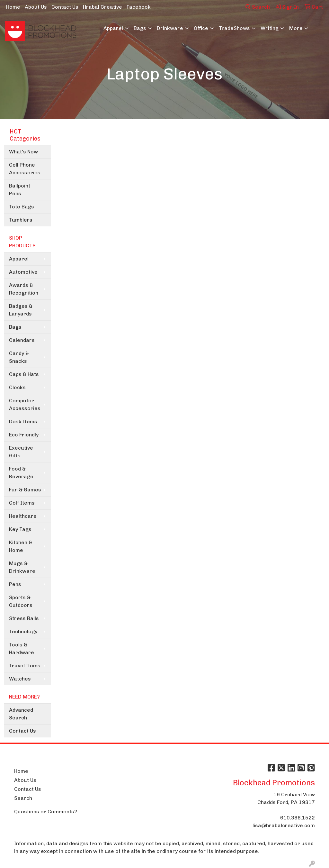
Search (258, 7)
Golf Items (22, 503)
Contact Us (65, 7)
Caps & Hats (24, 374)
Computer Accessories (25, 404)
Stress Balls (24, 618)
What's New (23, 152)
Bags (140, 28)
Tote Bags (22, 207)
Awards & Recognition (24, 289)
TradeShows (234, 28)
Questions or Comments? (46, 812)
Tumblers (21, 220)
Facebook (139, 7)
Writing (270, 28)
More (296, 28)
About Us (36, 7)
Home (13, 7)
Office (201, 28)
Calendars (22, 340)
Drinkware (170, 28)
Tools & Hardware (22, 649)
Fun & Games (25, 490)
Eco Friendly (24, 435)
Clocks (17, 387)
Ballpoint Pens (20, 190)
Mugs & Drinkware (22, 567)
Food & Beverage (21, 473)
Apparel (113, 28)
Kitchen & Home (21, 546)
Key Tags (20, 529)
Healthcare (23, 516)
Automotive (23, 272)
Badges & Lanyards (21, 310)
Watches (20, 679)
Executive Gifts (21, 452)
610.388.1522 (298, 818)
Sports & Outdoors (21, 601)
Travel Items (25, 666)
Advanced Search (21, 714)
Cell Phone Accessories (25, 169)
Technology (23, 631)
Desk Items (23, 421)
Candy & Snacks (19, 357)
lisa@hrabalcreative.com (284, 825)
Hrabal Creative (102, 7)
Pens (15, 584)
